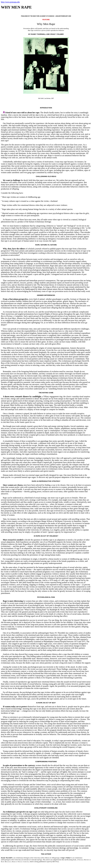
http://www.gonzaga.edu (10, 2)
